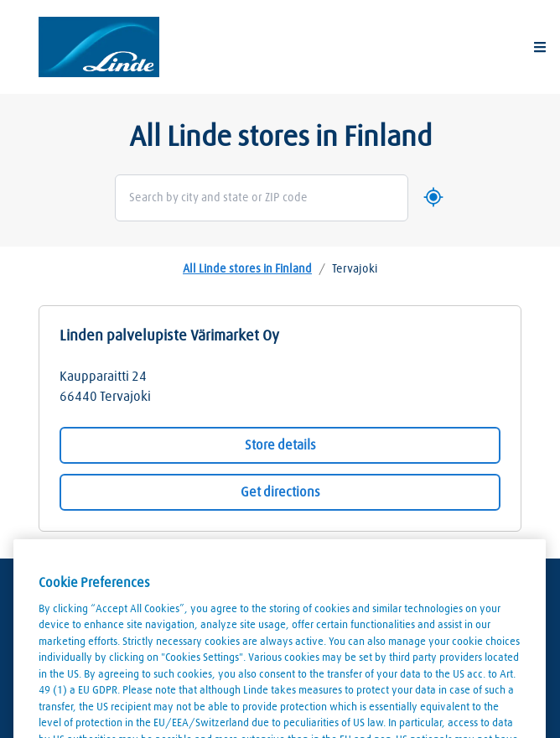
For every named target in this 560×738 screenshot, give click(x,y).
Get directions (280, 492)
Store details (280, 445)
